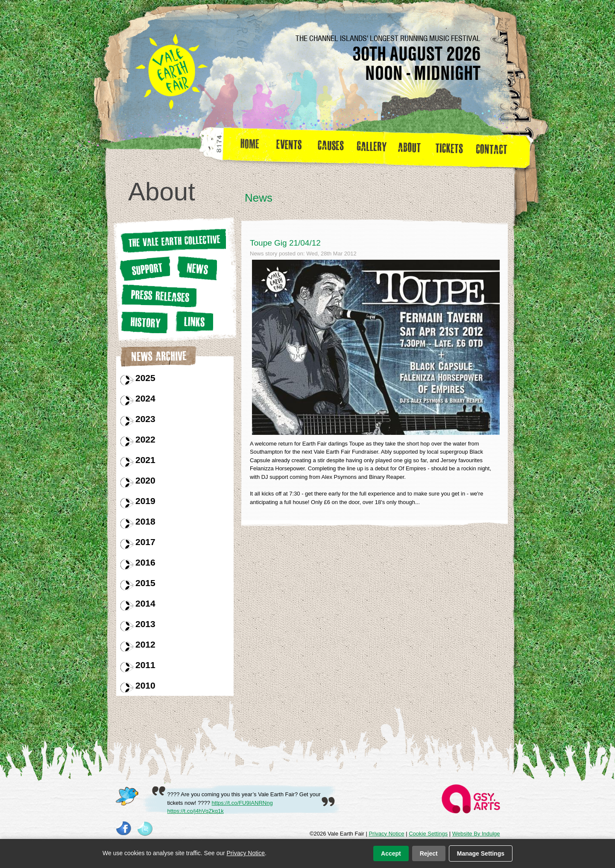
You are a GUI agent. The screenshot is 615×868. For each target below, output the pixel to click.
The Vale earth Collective (173, 240)
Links (193, 321)
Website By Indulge (476, 834)
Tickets (452, 147)
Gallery (374, 147)
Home (250, 147)
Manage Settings (481, 853)
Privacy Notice (386, 834)
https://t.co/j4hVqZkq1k (196, 811)
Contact (495, 147)
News (196, 268)
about (409, 147)
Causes (331, 147)
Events (292, 147)
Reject (429, 853)
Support (145, 268)
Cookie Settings (428, 834)
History (143, 322)
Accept (391, 853)
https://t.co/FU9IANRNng (242, 803)
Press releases (158, 296)
